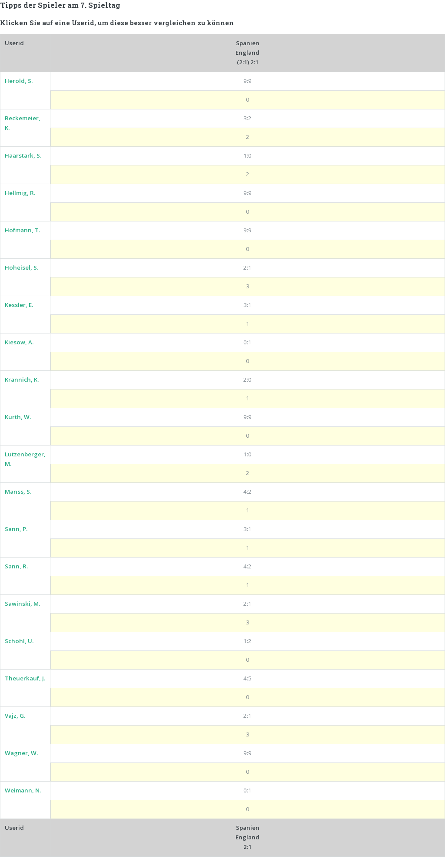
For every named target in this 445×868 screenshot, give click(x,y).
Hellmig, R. (20, 193)
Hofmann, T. (22, 230)
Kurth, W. (18, 417)
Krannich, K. (22, 380)
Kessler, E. (19, 305)
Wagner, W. (21, 753)
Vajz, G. (15, 716)
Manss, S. (18, 492)
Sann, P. (16, 529)
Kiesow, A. (19, 342)
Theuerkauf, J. (25, 678)
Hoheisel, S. (22, 267)
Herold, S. (19, 81)
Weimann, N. (23, 790)
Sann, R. (16, 566)
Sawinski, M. (22, 604)
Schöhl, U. (19, 641)
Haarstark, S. (23, 155)
